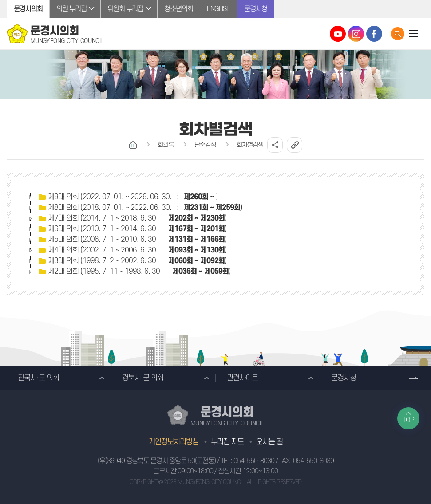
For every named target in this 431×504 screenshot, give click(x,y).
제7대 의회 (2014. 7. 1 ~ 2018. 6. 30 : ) (132, 218)
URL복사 (295, 145)
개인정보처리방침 (174, 442)
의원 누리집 (71, 9)
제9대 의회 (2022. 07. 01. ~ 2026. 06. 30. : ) (127, 197)
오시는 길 (269, 442)
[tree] (215, 234)
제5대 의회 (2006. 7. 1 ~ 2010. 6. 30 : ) (132, 240)
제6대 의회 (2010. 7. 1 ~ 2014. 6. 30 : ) (132, 229)
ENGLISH (219, 9)
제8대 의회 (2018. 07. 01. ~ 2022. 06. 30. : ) (139, 208)
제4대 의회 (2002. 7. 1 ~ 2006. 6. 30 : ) (132, 250)
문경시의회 (28, 9)
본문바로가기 (0, 0)
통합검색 (398, 34)
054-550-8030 (254, 461)
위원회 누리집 (125, 9)
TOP (409, 420)
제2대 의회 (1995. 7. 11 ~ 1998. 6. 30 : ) (134, 272)
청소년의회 (179, 9)
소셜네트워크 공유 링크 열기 (275, 145)
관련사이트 (242, 378)
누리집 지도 (227, 442)
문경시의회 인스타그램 (356, 34)
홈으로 (133, 145)
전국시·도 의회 (38, 378)
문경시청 (256, 9)
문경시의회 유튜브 (338, 34)
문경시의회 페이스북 (374, 34)
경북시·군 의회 (143, 378)
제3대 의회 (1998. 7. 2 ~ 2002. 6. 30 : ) (132, 261)
